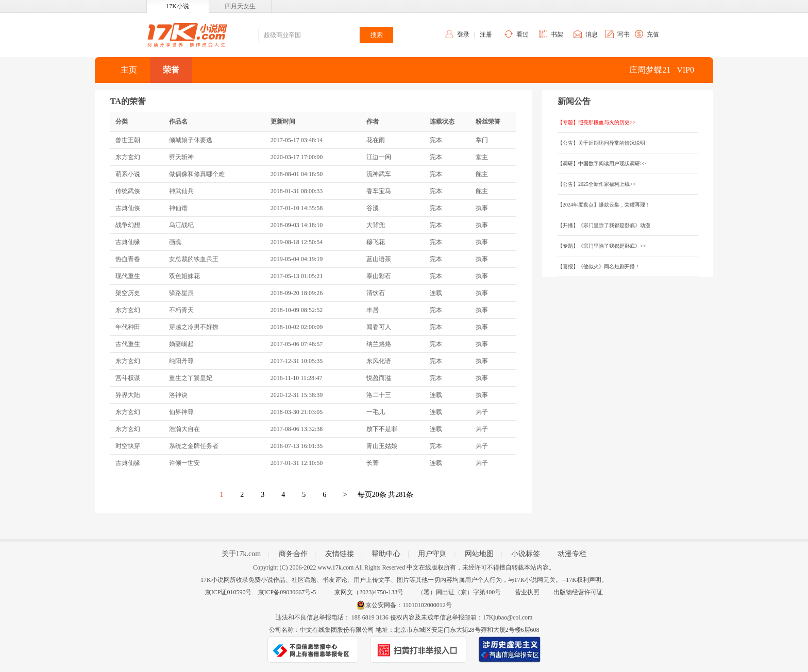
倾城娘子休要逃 (191, 140)
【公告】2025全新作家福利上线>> (596, 184)
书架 (557, 35)
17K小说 (178, 6)
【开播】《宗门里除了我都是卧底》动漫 (604, 225)
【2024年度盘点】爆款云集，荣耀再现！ (604, 205)
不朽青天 (181, 310)
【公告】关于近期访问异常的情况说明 (601, 143)
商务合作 (293, 554)
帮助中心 (386, 554)
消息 (592, 35)
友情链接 (340, 554)
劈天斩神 (181, 157)
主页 (129, 70)
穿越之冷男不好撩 (194, 327)
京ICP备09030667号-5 (287, 592)
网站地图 (479, 554)
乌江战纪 (181, 225)
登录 (463, 35)
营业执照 (527, 592)
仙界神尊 (181, 412)
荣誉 (171, 70)
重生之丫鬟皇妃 (191, 378)
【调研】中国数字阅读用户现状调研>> (602, 163)
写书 (624, 35)
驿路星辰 (181, 293)
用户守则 (432, 554)
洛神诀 (178, 395)
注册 (486, 35)
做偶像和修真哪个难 (197, 174)
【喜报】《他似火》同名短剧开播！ (599, 266)
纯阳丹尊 (181, 361)
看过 (523, 35)
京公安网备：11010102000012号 (409, 605)
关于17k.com (241, 554)
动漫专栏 (572, 554)
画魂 (175, 242)
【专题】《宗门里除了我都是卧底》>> (602, 246)
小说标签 (526, 554)
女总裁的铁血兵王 (194, 259)
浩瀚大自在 (184, 429)
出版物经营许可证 (578, 592)
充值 (653, 35)
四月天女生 (240, 6)
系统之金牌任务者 (194, 446)
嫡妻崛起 (181, 344)
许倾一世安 (184, 463)
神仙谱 (178, 208)
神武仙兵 (181, 191)
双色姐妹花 (184, 276)
